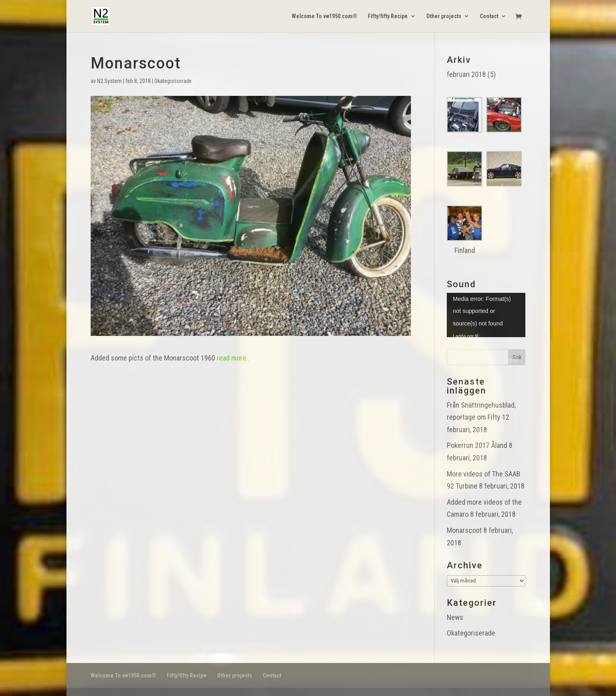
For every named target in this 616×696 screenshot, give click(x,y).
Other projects (444, 16)
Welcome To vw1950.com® (325, 16)
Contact (489, 16)
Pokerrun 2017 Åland (477, 445)
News (455, 617)
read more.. (233, 358)
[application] (486, 315)
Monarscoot (464, 530)
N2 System (109, 81)
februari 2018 (466, 74)
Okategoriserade (173, 81)
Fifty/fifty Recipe (388, 16)
